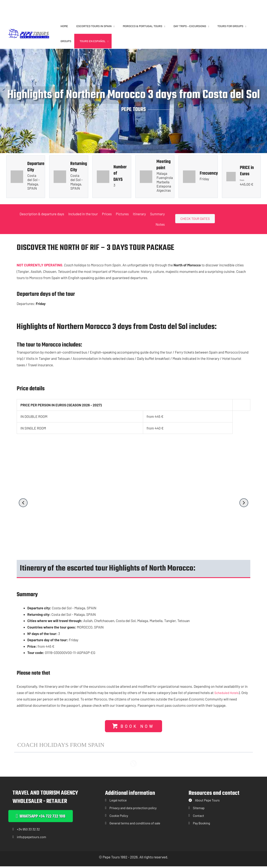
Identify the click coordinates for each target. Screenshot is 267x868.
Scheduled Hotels (228, 693)
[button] (113, 26)
